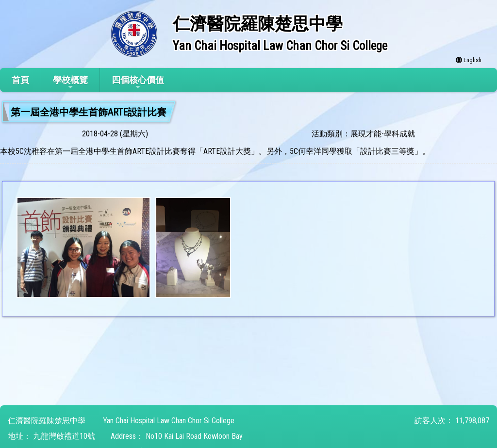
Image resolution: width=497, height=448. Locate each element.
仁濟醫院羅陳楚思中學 (47, 421)
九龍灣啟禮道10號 (64, 436)
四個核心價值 (138, 83)
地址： (19, 436)
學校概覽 (70, 83)
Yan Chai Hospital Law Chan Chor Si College (169, 421)
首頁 (20, 80)
